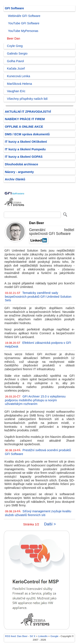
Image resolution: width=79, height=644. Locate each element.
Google (54, 636)
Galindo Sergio (17, 53)
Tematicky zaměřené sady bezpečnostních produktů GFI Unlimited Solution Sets (38, 297)
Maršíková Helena (19, 84)
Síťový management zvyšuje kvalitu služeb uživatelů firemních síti (38, 513)
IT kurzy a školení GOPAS (24, 157)
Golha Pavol (15, 61)
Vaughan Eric (16, 91)
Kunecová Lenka (19, 76)
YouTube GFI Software (24, 23)
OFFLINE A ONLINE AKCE (24, 127)
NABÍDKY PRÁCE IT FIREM (25, 119)
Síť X (33, 636)
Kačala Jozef (16, 69)
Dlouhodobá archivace (21, 164)
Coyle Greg (15, 46)
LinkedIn (43, 636)
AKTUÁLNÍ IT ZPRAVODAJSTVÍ (28, 112)
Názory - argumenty (19, 172)
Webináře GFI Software (24, 16)
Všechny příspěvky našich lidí (27, 99)
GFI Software (14, 8)
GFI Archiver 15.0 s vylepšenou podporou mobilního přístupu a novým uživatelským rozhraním (35, 400)
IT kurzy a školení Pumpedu (25, 149)
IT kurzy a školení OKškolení (26, 142)
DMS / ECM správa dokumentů (27, 134)
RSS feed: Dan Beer (16, 636)
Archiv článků (15, 179)
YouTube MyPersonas (23, 31)
